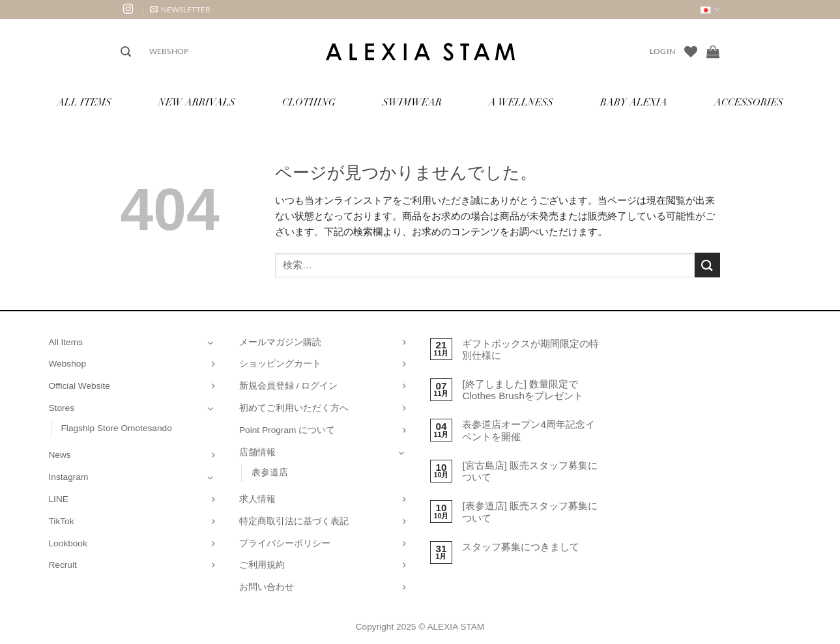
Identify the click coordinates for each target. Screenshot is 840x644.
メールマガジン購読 (280, 342)
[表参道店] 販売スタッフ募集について (530, 511)
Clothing (309, 103)
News (60, 455)
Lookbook (68, 543)
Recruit (63, 565)
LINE (59, 499)
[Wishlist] (691, 51)
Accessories (749, 103)
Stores (62, 408)
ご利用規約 (262, 565)
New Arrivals (197, 103)
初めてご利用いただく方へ (294, 408)
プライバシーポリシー (285, 543)
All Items (84, 103)
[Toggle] (210, 343)
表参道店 (270, 472)
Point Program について (287, 430)
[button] (180, 9)
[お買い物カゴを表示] (713, 51)
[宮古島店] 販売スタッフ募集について (530, 471)
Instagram (69, 477)
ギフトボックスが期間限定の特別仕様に (530, 349)
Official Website (80, 386)
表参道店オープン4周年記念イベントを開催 (528, 430)
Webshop (169, 51)
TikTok (62, 521)
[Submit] (707, 265)
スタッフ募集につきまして (521, 547)
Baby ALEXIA (634, 103)
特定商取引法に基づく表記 (294, 521)
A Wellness (521, 103)
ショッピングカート (280, 364)
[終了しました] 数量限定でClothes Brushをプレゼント (522, 390)
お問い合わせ (267, 587)
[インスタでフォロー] (128, 9)
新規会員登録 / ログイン (288, 386)
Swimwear (412, 103)
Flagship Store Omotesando (117, 428)
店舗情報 (257, 452)
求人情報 (257, 499)
